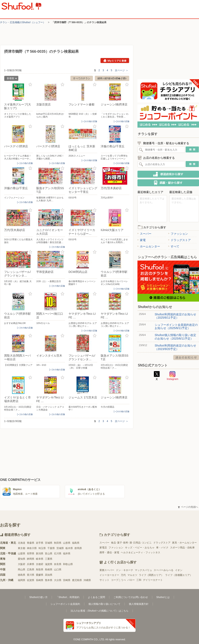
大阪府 (22, 564)
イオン (179, 570)
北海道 (22, 543)
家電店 (103, 548)
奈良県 (58, 564)
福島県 (76, 543)
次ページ (122, 70)
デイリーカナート (153, 580)
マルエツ (132, 575)
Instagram (173, 376)
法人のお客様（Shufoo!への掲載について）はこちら (99, 611)
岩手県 (40, 543)
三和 (139, 580)
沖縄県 (87, 580)
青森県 (31, 543)
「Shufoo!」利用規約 (68, 597)
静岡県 (31, 559)
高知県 (49, 575)
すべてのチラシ (82, 78)
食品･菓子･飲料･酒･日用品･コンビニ (131, 543)
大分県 (58, 580)
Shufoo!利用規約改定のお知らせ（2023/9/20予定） (175, 347)
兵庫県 (31, 564)
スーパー (144, 234)
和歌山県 (68, 564)
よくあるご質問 (96, 597)
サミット (104, 580)
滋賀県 (49, 564)
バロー (131, 580)
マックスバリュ (143, 570)
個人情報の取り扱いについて (104, 604)
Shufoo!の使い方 (38, 597)
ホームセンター (149, 246)
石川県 (58, 554)
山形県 (67, 543)
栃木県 (69, 548)
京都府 (40, 564)
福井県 (67, 554)
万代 (123, 575)
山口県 (58, 570)
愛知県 (22, 559)
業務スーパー (107, 570)
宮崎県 (67, 580)
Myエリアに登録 (115, 61)
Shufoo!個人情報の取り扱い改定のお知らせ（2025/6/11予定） (175, 337)
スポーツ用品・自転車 (182, 548)
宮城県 (49, 543)
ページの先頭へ (188, 507)
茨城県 (60, 548)
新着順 (10, 79)
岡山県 (22, 570)
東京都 (22, 548)
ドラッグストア (180, 240)
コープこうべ (118, 580)
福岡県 (22, 580)
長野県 (31, 554)
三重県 (49, 559)
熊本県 (49, 580)
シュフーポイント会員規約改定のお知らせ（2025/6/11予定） (176, 326)
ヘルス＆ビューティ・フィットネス (141, 552)
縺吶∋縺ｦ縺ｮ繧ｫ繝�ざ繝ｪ (112, 78)
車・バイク (162, 548)
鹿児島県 (77, 580)
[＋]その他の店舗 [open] (89, 121)
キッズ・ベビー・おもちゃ (140, 548)
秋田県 (58, 543)
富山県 (49, 554)
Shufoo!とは (163, 597)
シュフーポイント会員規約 (65, 604)
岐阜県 (40, 559)
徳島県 (22, 575)
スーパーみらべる (164, 570)
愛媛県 (40, 575)
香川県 (31, 575)
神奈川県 (32, 548)
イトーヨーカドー (109, 575)
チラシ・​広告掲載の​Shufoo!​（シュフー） (23, 22)
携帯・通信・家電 (109, 552)
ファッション (178, 234)
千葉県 (51, 548)
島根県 (49, 570)
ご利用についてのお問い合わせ (131, 597)
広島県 (31, 570)
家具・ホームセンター (184, 543)
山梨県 (22, 554)
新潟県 (40, 554)
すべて (174, 246)
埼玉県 (42, 548)
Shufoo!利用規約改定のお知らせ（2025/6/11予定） (175, 316)
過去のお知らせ (186, 357)
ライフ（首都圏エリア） (179, 575)
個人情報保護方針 (139, 604)
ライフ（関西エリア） (151, 575)
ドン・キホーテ (125, 570)
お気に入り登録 (30, 85)
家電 (142, 240)
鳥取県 (40, 570)
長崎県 (40, 580)
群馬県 (78, 548)
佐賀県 (31, 580)
